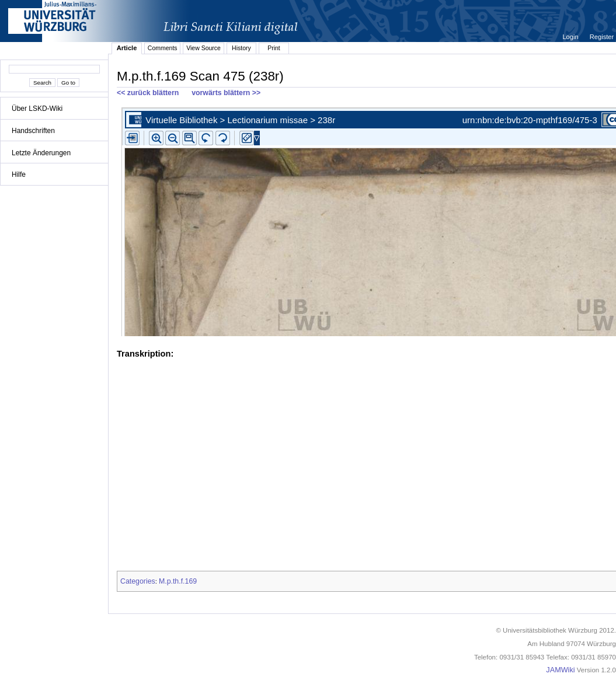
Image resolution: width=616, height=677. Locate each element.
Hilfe (19, 175)
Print (274, 48)
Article (127, 48)
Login (571, 37)
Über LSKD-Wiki (37, 109)
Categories (138, 581)
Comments (163, 48)
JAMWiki (560, 670)
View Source (203, 48)
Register (602, 37)
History (241, 48)
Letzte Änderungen (41, 153)
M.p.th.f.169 (178, 581)
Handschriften (33, 131)
